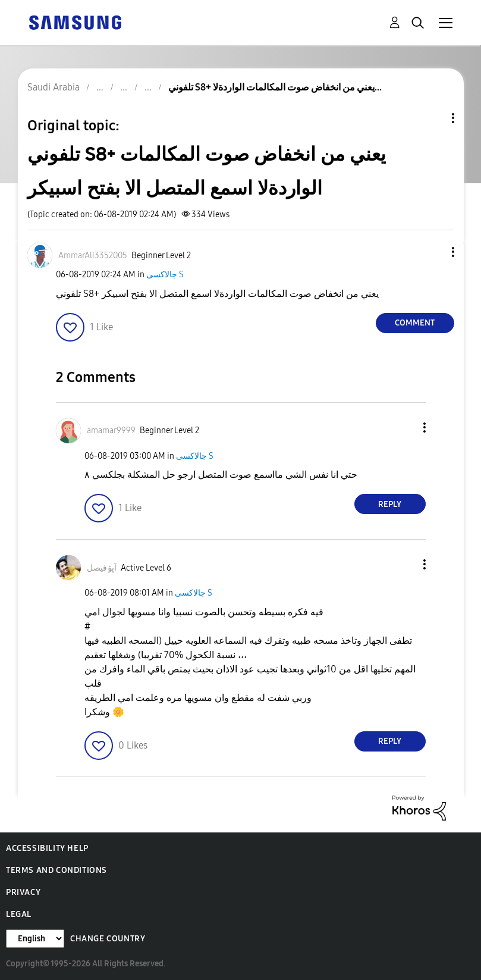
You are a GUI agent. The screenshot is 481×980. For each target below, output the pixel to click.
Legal (19, 914)
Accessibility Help (47, 848)
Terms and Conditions (56, 870)
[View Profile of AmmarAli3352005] (93, 256)
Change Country (108, 939)
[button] (433, 252)
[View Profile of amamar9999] (111, 430)
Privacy (23, 892)
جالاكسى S (165, 275)
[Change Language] (35, 939)
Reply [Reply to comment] (390, 504)
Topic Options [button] (433, 118)
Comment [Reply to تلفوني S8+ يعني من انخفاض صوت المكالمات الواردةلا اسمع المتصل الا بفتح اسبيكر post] (415, 323)
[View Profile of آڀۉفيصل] (102, 568)
